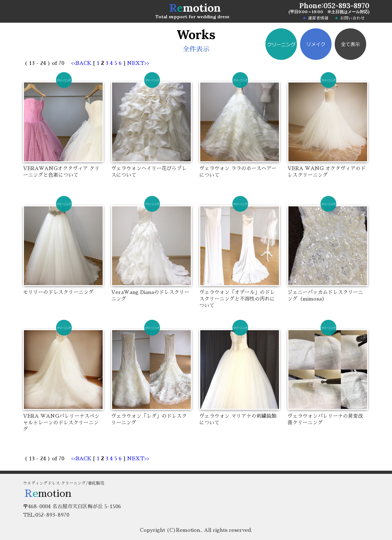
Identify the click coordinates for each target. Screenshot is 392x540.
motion (195, 8)
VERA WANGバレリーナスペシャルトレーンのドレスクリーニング (61, 423)
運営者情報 (318, 18)
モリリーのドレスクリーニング (58, 292)
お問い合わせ (352, 18)
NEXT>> (138, 63)
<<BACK (82, 63)
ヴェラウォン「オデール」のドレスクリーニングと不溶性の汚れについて (237, 299)
